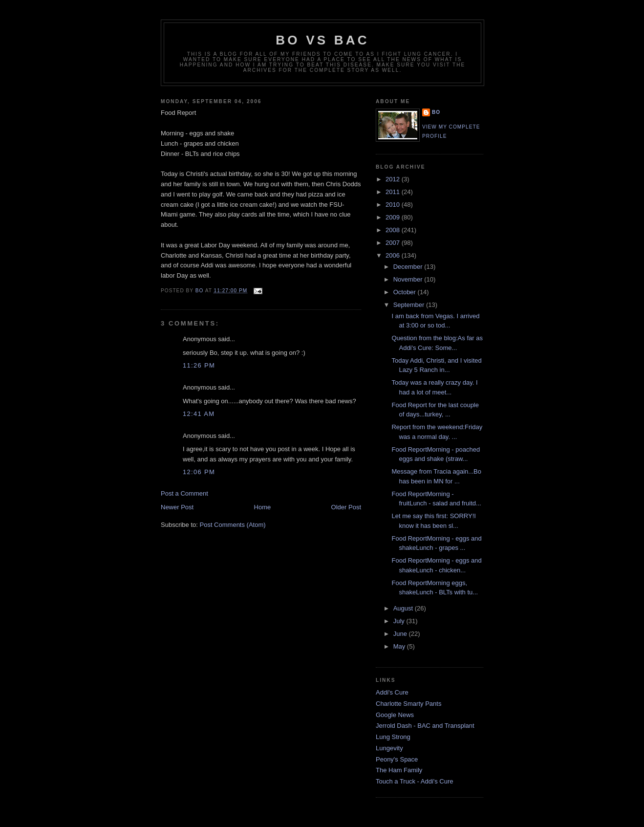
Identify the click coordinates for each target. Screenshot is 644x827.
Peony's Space (397, 759)
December (409, 267)
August (404, 608)
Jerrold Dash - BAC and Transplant (425, 726)
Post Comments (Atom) (233, 525)
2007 (394, 243)
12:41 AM (199, 414)
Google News (395, 715)
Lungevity (389, 748)
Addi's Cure (392, 692)
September (410, 305)
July (400, 621)
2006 (394, 255)
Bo (436, 112)
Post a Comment (184, 493)
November (409, 279)
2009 (394, 217)
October (406, 292)
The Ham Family (399, 770)
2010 (394, 205)
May (400, 646)
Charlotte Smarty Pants (408, 704)
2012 (394, 179)
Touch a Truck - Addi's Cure (415, 781)
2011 (394, 192)
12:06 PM (199, 472)
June (401, 634)
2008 (394, 230)
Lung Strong (393, 737)
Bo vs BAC (322, 40)
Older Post (346, 507)
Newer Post (177, 507)
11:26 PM (199, 365)
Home (263, 507)
